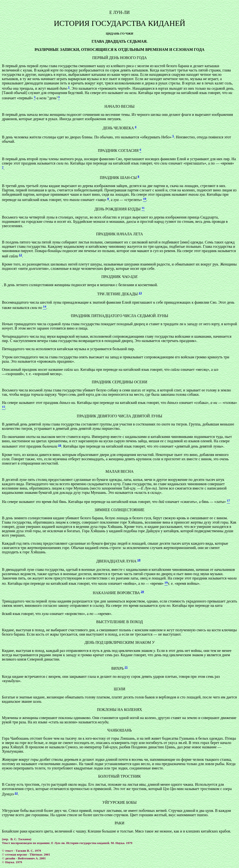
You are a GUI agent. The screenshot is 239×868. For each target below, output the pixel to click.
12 (20, 255)
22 (16, 793)
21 (126, 667)
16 (60, 445)
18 (139, 560)
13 (140, 293)
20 (142, 592)
